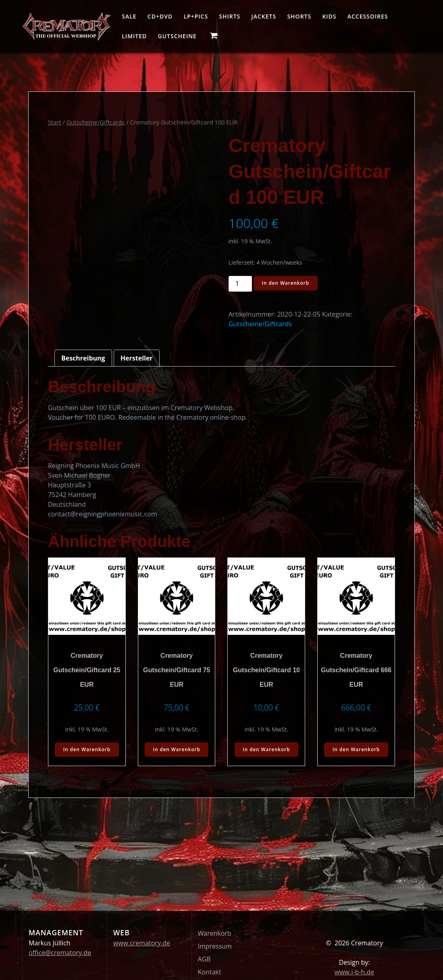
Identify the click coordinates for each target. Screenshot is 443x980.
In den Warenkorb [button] (87, 750)
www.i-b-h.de (354, 972)
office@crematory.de (60, 953)
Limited (134, 36)
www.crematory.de (142, 943)
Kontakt (210, 972)
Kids (329, 16)
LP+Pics (196, 16)
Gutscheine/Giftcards (96, 122)
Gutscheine (177, 36)
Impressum (215, 946)
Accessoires (368, 16)
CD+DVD (160, 16)
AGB (204, 959)
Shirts (230, 16)
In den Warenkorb (286, 283)
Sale (129, 16)
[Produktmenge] (240, 284)
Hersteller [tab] (137, 358)
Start (55, 122)
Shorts (299, 16)
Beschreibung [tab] (83, 358)
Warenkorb (215, 933)
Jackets (264, 16)
